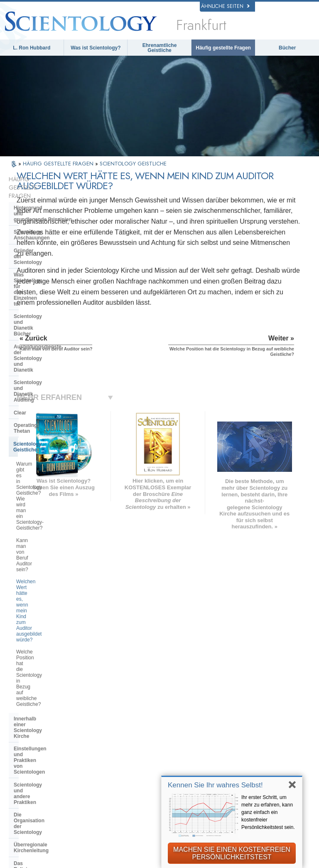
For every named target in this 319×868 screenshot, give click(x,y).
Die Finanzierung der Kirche (47, 528)
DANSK (29, 689)
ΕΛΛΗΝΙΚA (92, 708)
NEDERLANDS (39, 742)
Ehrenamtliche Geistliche (160, 48)
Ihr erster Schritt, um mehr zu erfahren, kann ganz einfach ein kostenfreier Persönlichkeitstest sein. (268, 812)
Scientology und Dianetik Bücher (53, 253)
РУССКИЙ (33, 725)
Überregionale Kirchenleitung (49, 485)
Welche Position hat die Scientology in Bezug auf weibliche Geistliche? (55, 402)
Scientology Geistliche (40, 323)
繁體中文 (31, 734)
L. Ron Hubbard (32, 48)
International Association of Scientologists (250, 745)
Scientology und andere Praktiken (54, 460)
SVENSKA (91, 676)
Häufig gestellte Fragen (223, 48)
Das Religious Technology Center (53, 498)
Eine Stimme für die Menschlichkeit (178, 686)
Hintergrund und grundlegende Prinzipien (43, 194)
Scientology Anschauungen (47, 210)
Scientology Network (258, 670)
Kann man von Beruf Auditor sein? (54, 361)
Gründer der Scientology (43, 222)
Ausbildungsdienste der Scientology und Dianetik (43, 269)
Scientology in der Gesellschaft (51, 541)
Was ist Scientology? (96, 48)
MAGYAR (90, 659)
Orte (158, 756)
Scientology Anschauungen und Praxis (171, 668)
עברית (30, 707)
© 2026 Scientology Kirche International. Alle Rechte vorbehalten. (102, 859)
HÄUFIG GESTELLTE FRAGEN (59, 164)
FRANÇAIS (34, 698)
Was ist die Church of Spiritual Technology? (50, 513)
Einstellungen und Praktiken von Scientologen (52, 444)
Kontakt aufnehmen (177, 747)
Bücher (287, 48)
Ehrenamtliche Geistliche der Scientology (250, 724)
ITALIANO (91, 717)
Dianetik (242, 661)
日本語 (28, 717)
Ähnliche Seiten (225, 6)
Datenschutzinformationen (85, 865)
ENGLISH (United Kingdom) (43, 678)
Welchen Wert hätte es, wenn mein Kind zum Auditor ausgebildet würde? (55, 379)
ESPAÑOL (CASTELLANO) (98, 697)
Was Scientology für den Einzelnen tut (43, 238)
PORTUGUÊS (95, 725)
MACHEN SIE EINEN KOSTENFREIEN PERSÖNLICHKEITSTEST (232, 853)
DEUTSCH (33, 751)
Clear (20, 297)
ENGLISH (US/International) (43, 663)
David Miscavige (253, 687)
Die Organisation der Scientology (53, 472)
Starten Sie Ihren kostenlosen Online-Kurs (258, 702)
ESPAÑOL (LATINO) (104, 685)
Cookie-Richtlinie (146, 865)
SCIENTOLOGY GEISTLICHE (133, 164)
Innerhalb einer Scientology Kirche (46, 426)
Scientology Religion (259, 679)
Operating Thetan (34, 310)
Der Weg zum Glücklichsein (249, 772)
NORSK (88, 668)
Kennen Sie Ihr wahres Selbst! (215, 785)
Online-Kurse (169, 730)
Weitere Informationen (181, 739)
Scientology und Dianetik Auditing (54, 284)
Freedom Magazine (256, 760)
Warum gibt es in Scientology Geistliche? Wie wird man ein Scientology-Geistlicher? (48, 343)
